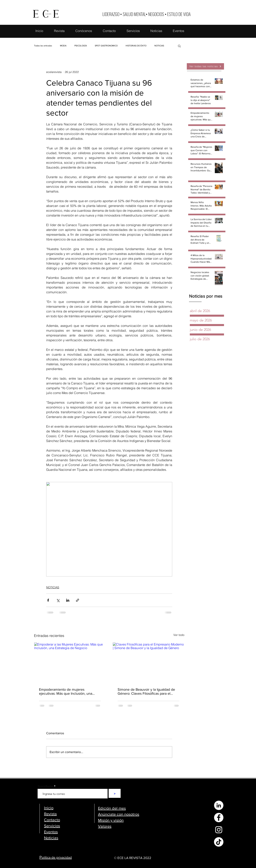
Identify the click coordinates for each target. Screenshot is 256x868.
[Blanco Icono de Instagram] (219, 830)
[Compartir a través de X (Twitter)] (58, 600)
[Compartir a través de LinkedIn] (68, 600)
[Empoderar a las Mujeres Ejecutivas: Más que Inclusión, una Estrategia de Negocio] (70, 663)
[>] (115, 793)
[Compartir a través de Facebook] (48, 600)
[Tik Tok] (219, 842)
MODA (63, 46)
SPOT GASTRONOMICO (106, 46)
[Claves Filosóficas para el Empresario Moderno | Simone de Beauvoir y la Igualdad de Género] (148, 663)
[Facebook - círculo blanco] (219, 818)
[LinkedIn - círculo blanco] (219, 805)
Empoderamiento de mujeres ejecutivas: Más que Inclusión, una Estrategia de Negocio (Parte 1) (66, 691)
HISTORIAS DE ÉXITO (136, 46)
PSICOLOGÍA (81, 46)
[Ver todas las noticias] (205, 66)
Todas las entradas (43, 46)
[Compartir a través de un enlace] (77, 600)
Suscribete (45, 786)
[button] (179, 46)
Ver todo (179, 635)
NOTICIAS (159, 46)
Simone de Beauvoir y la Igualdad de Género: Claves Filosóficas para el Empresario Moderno (146, 691)
